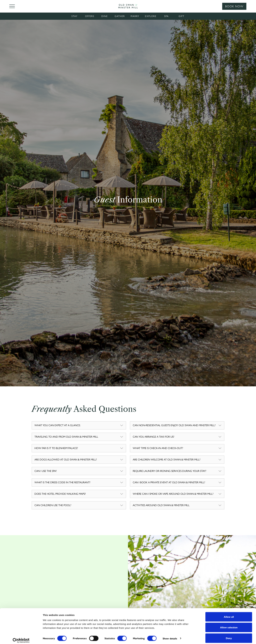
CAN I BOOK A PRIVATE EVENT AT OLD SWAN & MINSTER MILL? (169, 482)
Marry (135, 16)
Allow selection (229, 625)
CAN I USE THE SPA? (46, 471)
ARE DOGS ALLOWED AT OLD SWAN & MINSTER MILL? (66, 460)
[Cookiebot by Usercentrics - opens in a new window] (21, 638)
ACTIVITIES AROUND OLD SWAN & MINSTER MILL (161, 505)
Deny (229, 635)
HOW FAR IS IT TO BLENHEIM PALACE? (56, 448)
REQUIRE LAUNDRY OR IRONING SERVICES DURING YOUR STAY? (169, 471)
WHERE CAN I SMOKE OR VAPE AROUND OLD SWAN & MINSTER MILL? (173, 494)
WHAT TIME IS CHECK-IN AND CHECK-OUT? (158, 448)
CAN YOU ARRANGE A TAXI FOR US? (153, 437)
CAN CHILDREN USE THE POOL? (53, 505)
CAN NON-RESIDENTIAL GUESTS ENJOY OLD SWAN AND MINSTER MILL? (174, 425)
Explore (151, 16)
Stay (75, 16)
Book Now (234, 6)
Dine (105, 16)
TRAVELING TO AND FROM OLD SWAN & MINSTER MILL (66, 437)
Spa (166, 16)
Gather (120, 16)
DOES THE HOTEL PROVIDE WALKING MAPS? (60, 494)
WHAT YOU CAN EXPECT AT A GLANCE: (57, 425)
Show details (170, 636)
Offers (90, 16)
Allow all (229, 614)
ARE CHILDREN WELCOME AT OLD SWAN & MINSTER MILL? (167, 460)
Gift (181, 16)
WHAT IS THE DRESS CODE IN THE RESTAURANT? (62, 482)
